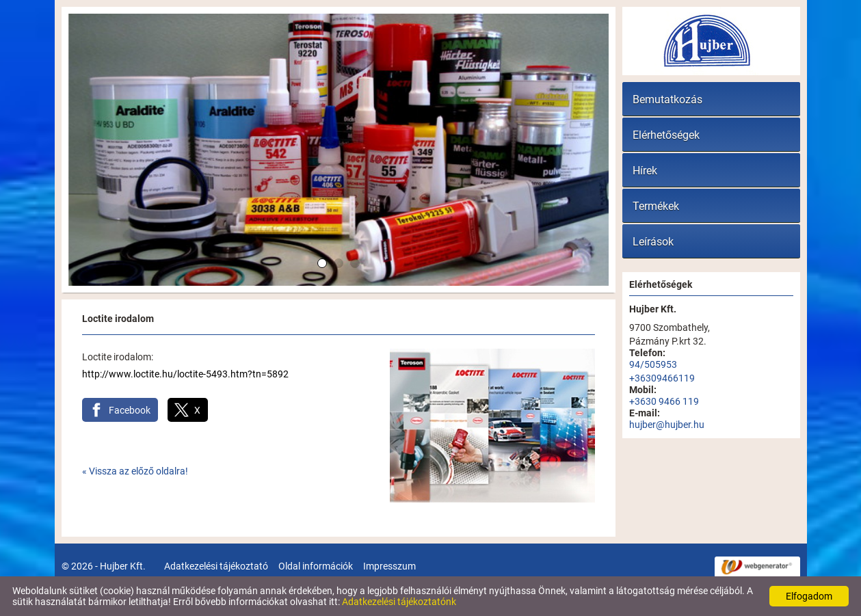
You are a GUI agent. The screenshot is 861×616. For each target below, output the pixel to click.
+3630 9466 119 (664, 401)
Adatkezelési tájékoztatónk (399, 602)
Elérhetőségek (666, 135)
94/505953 (653, 364)
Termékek (656, 206)
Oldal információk (316, 566)
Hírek (645, 171)
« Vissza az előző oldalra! (135, 471)
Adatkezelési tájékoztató (216, 566)
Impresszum (389, 566)
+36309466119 (662, 378)
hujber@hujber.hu (667, 425)
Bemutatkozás (667, 99)
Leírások (653, 242)
